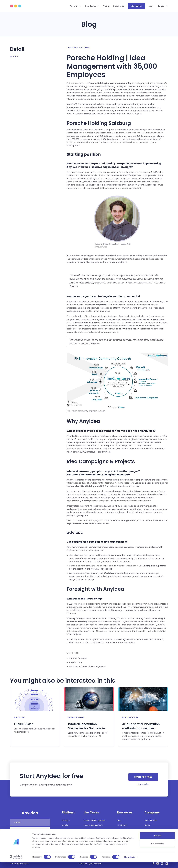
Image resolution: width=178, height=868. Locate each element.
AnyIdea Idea (75, 662)
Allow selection (157, 850)
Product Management (93, 825)
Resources (119, 6)
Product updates (124, 830)
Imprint (148, 835)
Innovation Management (94, 820)
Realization (67, 830)
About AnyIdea (151, 820)
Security (120, 835)
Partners (148, 830)
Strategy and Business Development (93, 831)
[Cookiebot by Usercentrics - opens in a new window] (16, 863)
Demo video (143, 784)
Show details (130, 863)
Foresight (66, 820)
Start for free (136, 6)
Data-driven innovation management (87, 666)
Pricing (106, 6)
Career (147, 825)
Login (152, 6)
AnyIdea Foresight (78, 658)
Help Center (122, 825)
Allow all (157, 842)
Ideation (65, 825)
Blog (119, 820)
